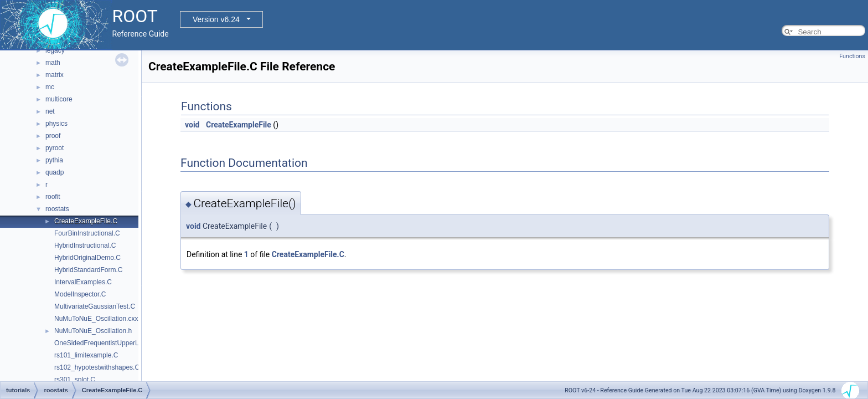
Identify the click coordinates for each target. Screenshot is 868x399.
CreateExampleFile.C (86, 221)
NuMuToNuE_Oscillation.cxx (96, 319)
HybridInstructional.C (85, 245)
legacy (55, 50)
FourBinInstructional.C (87, 233)
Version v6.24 (216, 19)
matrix (55, 75)
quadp (55, 172)
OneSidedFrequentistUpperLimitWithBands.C (121, 343)
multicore (59, 99)
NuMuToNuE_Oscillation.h (93, 331)
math (53, 63)
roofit (53, 197)
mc (50, 87)
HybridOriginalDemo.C (87, 258)
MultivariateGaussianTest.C (95, 306)
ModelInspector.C (80, 294)
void (192, 125)
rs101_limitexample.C (86, 355)
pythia (54, 160)
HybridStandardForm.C (88, 270)
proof (53, 136)
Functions (852, 56)
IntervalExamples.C (83, 282)
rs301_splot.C (75, 380)
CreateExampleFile (239, 125)
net (50, 111)
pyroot (55, 148)
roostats (57, 209)
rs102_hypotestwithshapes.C (97, 367)
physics (56, 124)
